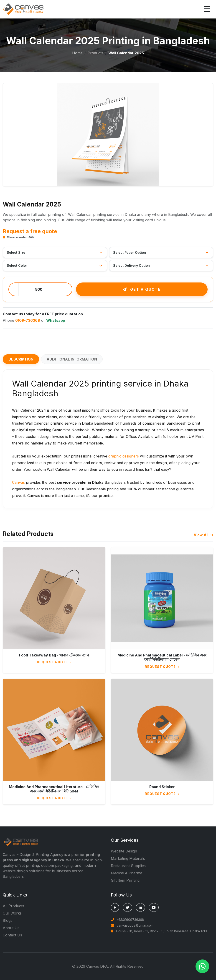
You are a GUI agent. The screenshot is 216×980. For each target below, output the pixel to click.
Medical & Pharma (127, 873)
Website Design (124, 851)
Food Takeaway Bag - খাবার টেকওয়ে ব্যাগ (54, 655)
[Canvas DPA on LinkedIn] (140, 907)
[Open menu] (207, 9)
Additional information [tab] (72, 359)
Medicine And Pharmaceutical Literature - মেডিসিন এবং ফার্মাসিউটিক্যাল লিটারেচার (54, 789)
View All (203, 535)
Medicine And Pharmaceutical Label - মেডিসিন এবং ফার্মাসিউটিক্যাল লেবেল (162, 657)
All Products (13, 906)
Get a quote (142, 289)
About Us (11, 928)
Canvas (18, 482)
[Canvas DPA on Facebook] (115, 907)
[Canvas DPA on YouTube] (154, 907)
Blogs (8, 920)
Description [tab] (21, 359)
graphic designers (124, 456)
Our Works (12, 913)
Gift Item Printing (125, 880)
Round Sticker (162, 787)
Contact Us (12, 935)
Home (77, 53)
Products (95, 53)
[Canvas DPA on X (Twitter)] (127, 907)
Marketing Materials (128, 858)
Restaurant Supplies (128, 866)
